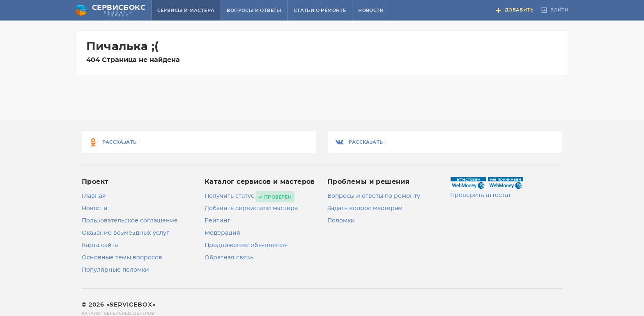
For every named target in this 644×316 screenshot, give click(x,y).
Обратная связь (229, 258)
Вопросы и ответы (254, 10)
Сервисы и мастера (186, 10)
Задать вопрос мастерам (365, 208)
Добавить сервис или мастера (251, 208)
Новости (371, 10)
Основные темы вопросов (122, 258)
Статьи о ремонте (320, 10)
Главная (94, 196)
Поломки (341, 221)
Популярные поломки (115, 270)
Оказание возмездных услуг (125, 233)
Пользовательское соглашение (130, 221)
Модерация (222, 233)
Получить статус (229, 196)
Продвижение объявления (246, 245)
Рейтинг (217, 221)
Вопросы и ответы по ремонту (374, 196)
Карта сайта (100, 245)
